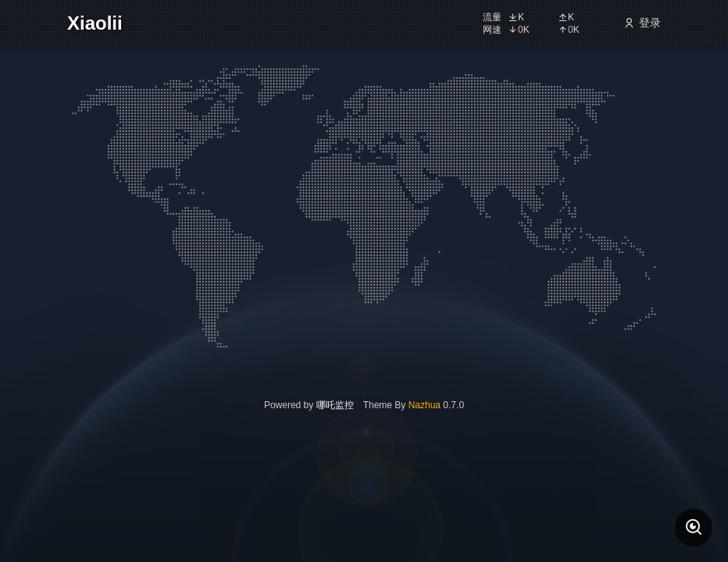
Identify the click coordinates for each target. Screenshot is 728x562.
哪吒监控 (335, 405)
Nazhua (425, 405)
